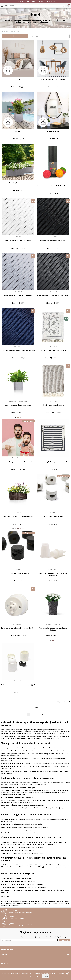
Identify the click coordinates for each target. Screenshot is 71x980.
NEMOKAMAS (21, 2)
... (38, 715)
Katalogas (13, 31)
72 (69, 702)
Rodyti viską (36, 707)
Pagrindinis (4, 31)
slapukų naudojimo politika (34, 976)
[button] (49, 36)
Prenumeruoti (64, 940)
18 (64, 702)
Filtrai (15, 36)
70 (42, 715)
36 (67, 702)
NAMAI (19, 31)
